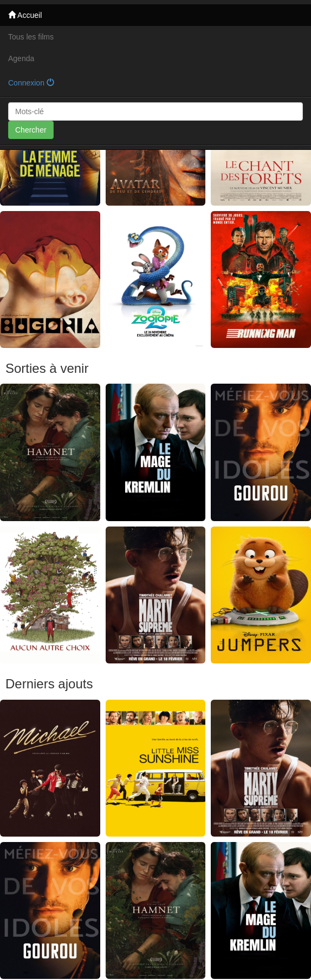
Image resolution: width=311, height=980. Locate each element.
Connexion (31, 83)
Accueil (25, 15)
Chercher (31, 130)
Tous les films (31, 37)
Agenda (21, 58)
